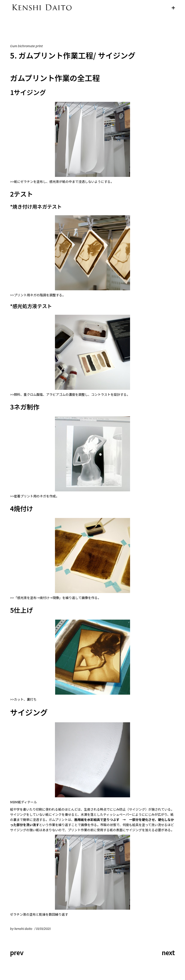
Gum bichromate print (26, 46)
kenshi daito (23, 929)
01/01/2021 (43, 929)
